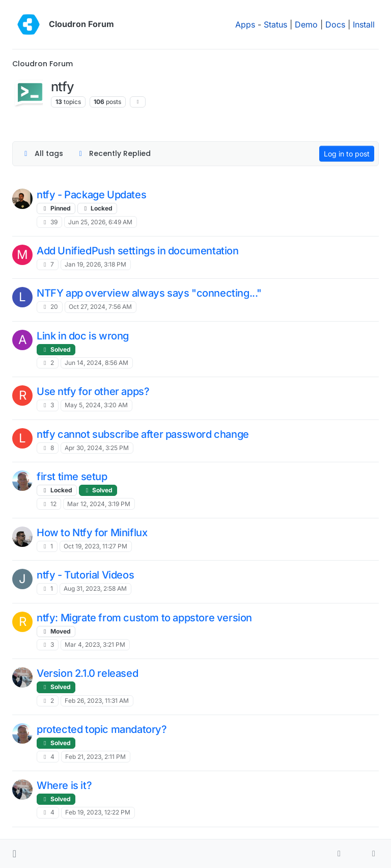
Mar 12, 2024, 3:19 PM (99, 504)
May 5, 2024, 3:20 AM (96, 405)
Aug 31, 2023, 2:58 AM (95, 588)
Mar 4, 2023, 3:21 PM (95, 645)
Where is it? (64, 785)
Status (275, 24)
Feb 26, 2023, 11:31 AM (97, 701)
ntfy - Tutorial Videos (85, 575)
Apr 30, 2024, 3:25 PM (97, 448)
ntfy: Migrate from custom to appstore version (144, 618)
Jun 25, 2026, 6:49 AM (100, 222)
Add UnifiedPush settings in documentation (138, 251)
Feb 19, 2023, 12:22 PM (98, 812)
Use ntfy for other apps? (93, 391)
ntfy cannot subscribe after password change (143, 434)
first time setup (72, 477)
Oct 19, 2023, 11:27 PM (95, 546)
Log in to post (347, 154)
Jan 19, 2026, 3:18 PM (95, 264)
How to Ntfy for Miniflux (92, 533)
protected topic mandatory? (102, 729)
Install (364, 24)
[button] (15, 854)
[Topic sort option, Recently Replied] (114, 154)
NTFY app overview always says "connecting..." (149, 293)
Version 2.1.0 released (87, 673)
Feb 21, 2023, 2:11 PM (95, 757)
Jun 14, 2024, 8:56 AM (96, 363)
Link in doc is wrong (83, 336)
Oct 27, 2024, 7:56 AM (100, 307)
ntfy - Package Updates (91, 195)
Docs (335, 24)
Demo (306, 24)
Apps (245, 24)
